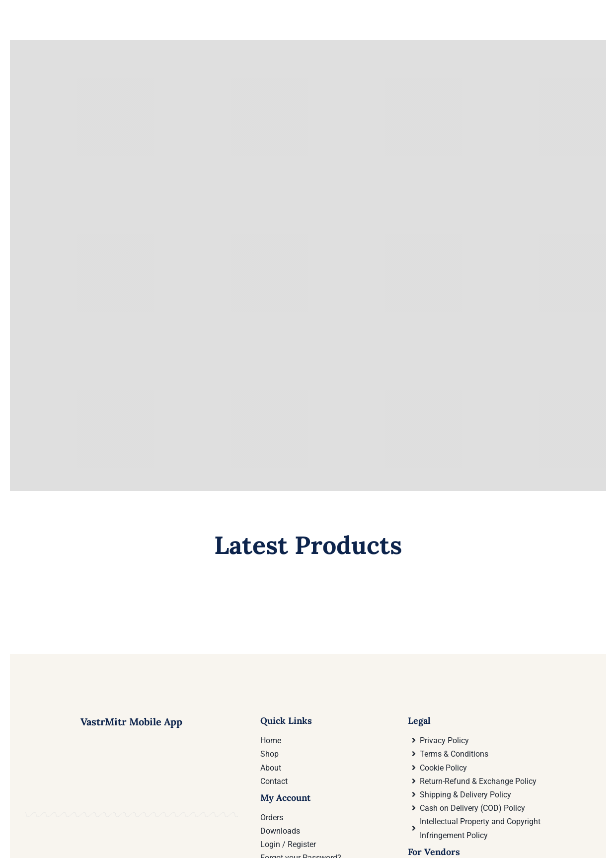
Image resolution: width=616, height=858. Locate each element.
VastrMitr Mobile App (131, 722)
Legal (419, 721)
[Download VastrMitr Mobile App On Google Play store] (76, 823)
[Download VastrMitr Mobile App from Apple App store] (187, 823)
